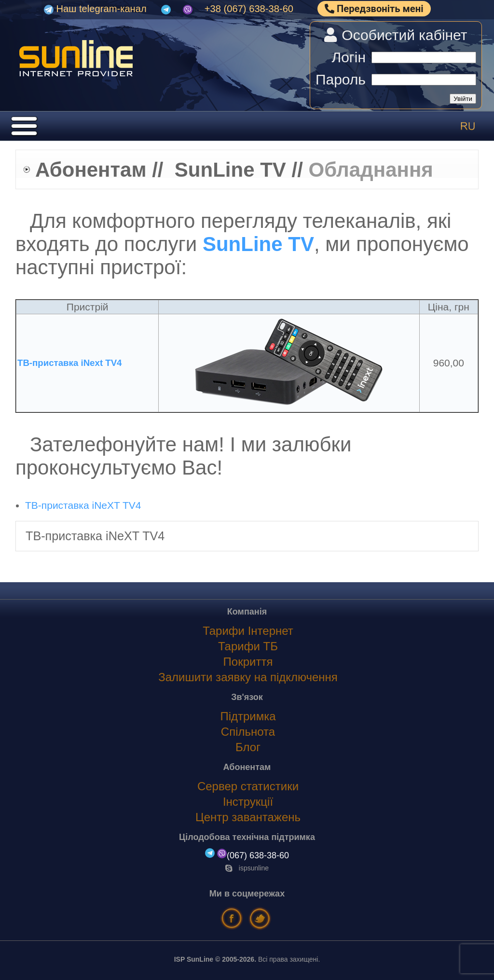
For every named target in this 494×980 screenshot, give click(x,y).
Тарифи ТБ (248, 646)
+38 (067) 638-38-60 (249, 9)
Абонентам (91, 170)
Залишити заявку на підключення (248, 677)
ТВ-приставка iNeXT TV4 (83, 505)
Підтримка (248, 716)
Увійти (463, 99)
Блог (248, 747)
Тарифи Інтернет (248, 631)
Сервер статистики (248, 786)
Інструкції (248, 802)
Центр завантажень (248, 817)
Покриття (248, 662)
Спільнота (248, 732)
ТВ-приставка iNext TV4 (70, 363)
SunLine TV (230, 170)
